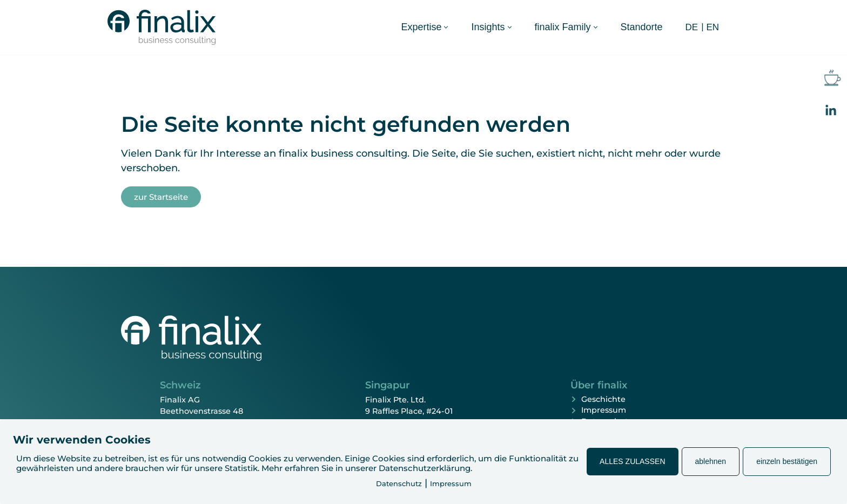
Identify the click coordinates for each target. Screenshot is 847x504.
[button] (446, 27)
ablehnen (711, 461)
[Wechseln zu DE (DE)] (692, 27)
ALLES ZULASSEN (632, 461)
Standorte (642, 27)
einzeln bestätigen (787, 461)
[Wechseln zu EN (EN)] (712, 27)
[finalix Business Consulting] (162, 27)
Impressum (451, 483)
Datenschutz (399, 483)
